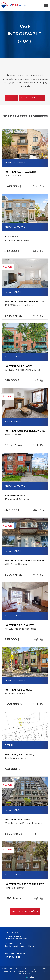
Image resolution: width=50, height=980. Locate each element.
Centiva (30, 977)
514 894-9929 (15, 944)
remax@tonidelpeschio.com (24, 946)
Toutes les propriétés (25, 912)
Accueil (12, 98)
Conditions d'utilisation (27, 972)
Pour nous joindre (32, 98)
